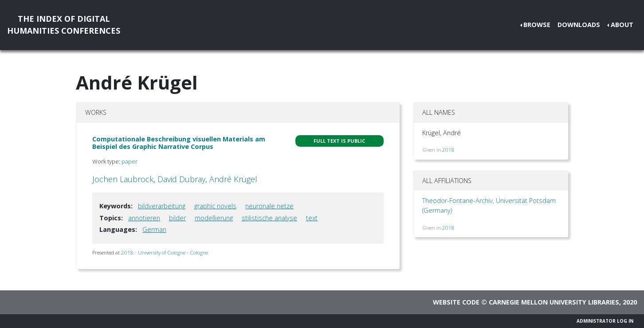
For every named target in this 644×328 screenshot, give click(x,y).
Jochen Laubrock (123, 179)
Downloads (579, 25)
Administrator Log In (605, 321)
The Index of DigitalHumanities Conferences (64, 25)
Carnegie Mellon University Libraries (554, 302)
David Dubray (181, 179)
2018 (448, 150)
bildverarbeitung (162, 206)
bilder (177, 218)
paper (130, 161)
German (154, 229)
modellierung (214, 218)
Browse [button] (537, 25)
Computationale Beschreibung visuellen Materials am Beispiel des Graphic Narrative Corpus (179, 143)
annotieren (144, 218)
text (312, 218)
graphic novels (215, 206)
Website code (456, 302)
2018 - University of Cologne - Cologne (165, 252)
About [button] (622, 25)
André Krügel (233, 179)
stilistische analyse (269, 218)
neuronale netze (269, 206)
